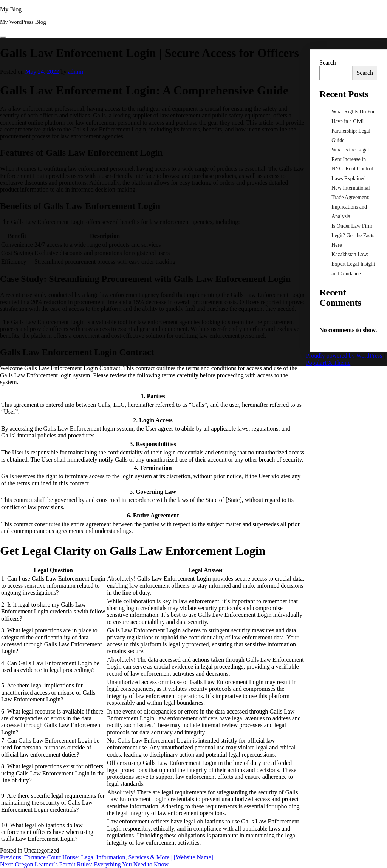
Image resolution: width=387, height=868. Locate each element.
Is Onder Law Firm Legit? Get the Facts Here (353, 236)
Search (328, 63)
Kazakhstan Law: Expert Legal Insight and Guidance (353, 264)
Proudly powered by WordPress (345, 356)
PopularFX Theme (328, 363)
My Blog (11, 9)
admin (76, 72)
